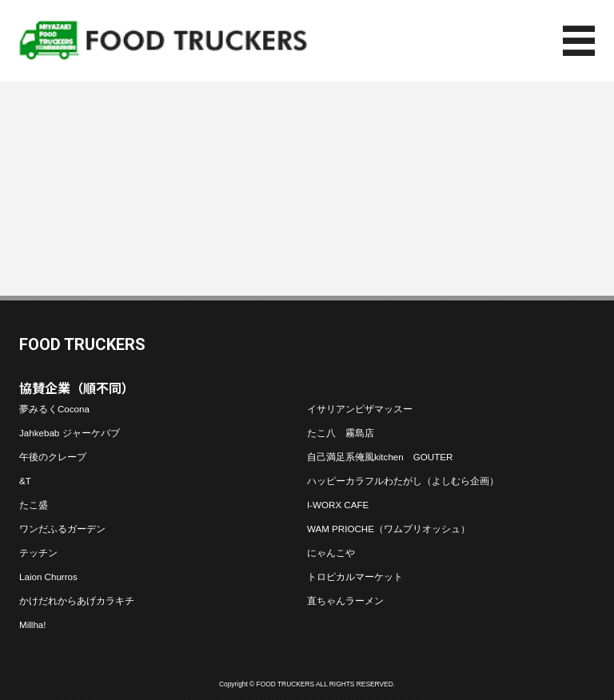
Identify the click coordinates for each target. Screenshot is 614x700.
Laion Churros (48, 577)
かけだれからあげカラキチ (77, 601)
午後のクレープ (53, 457)
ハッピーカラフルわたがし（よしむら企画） (403, 481)
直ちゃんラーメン (345, 601)
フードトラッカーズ (163, 41)
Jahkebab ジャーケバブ (70, 433)
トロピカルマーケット (355, 577)
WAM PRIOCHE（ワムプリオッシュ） (389, 529)
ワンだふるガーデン (62, 529)
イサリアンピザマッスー (360, 409)
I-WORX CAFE (338, 505)
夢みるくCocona (54, 409)
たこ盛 (34, 505)
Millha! (33, 624)
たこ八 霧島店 (341, 433)
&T (25, 481)
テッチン (38, 553)
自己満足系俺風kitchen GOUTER (380, 457)
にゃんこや (331, 553)
